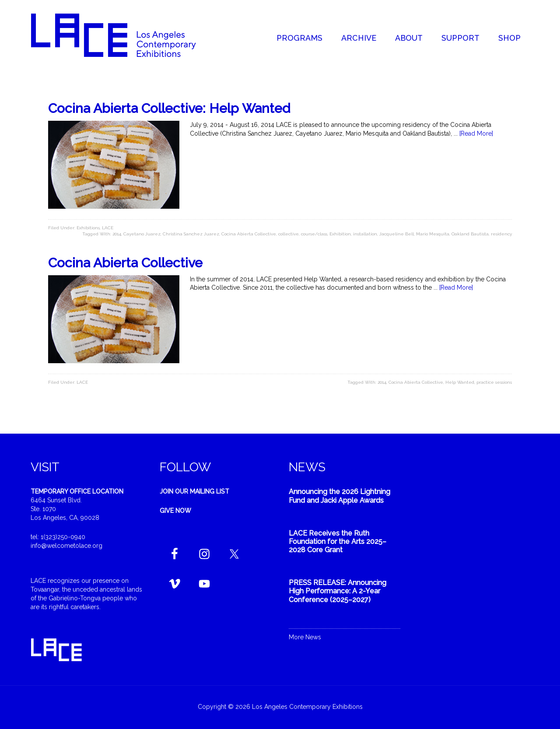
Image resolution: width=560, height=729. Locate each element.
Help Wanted (460, 382)
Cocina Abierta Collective (249, 234)
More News (305, 637)
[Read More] (476, 133)
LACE (108, 228)
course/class (314, 234)
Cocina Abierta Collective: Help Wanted (169, 108)
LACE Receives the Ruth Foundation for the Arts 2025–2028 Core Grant (338, 541)
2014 (117, 234)
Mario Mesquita (433, 234)
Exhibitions (88, 228)
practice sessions (494, 382)
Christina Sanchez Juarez (191, 234)
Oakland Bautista (470, 234)
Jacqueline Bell (397, 234)
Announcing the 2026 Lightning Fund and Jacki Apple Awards (339, 496)
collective (289, 234)
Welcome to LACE (122, 35)
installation (365, 234)
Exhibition (340, 234)
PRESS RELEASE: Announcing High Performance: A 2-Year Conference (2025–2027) (338, 591)
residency (501, 234)
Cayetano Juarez (142, 234)
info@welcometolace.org (66, 546)
